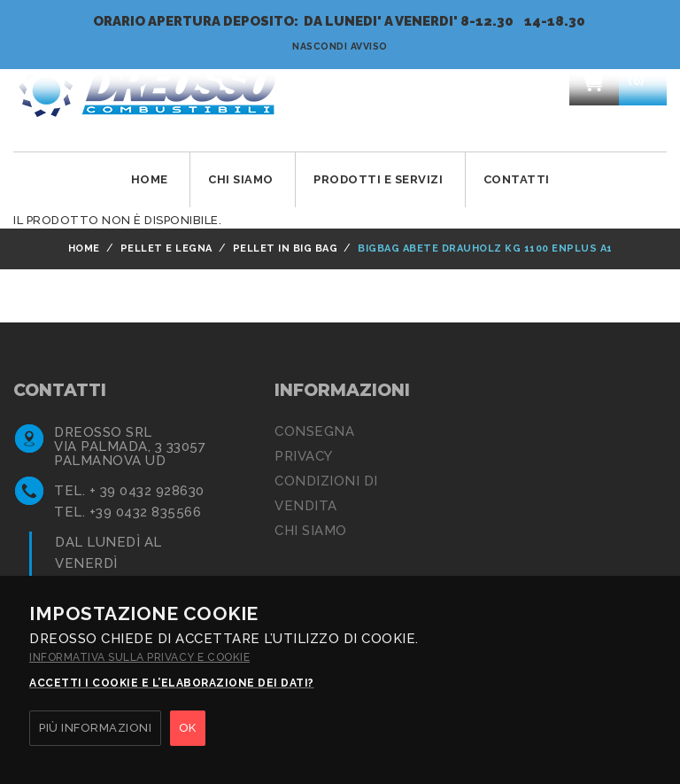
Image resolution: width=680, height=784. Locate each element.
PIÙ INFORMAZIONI (95, 728)
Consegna (314, 431)
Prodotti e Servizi (378, 179)
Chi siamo (311, 531)
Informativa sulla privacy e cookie (139, 657)
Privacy (304, 456)
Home (150, 179)
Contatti (517, 179)
